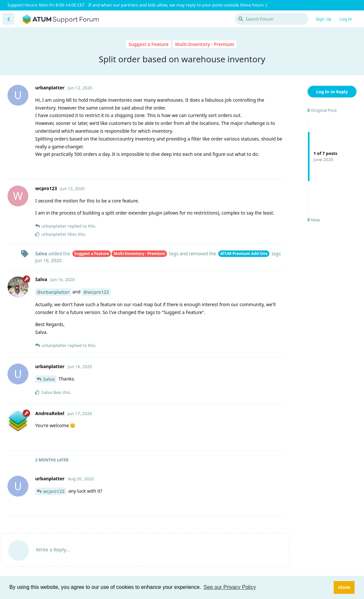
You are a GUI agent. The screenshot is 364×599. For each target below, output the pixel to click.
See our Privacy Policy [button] (230, 587)
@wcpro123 (96, 292)
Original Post (322, 110)
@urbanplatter (53, 292)
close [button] (344, 587)
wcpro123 (54, 491)
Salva (49, 379)
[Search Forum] (272, 19)
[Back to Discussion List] (8, 19)
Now (314, 220)
